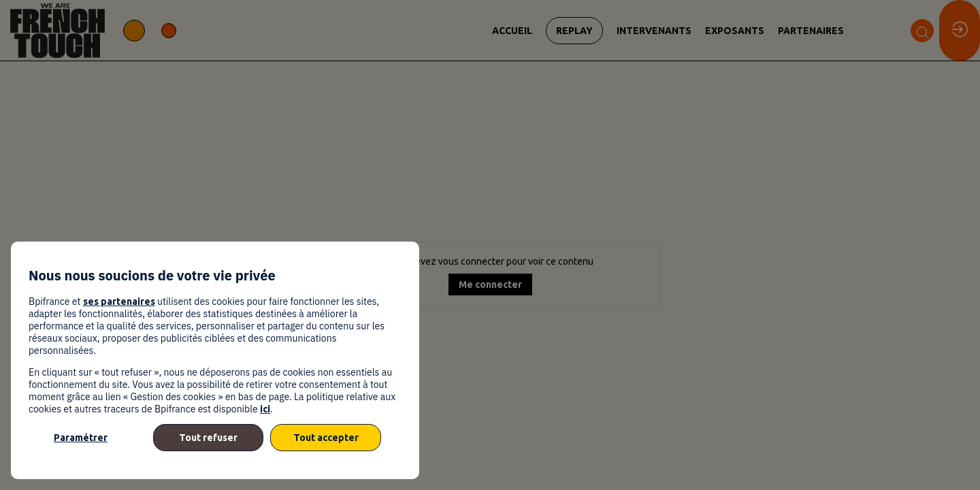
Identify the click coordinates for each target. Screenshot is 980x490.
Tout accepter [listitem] (326, 438)
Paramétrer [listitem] (81, 438)
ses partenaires (119, 301)
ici (265, 409)
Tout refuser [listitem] (208, 438)
